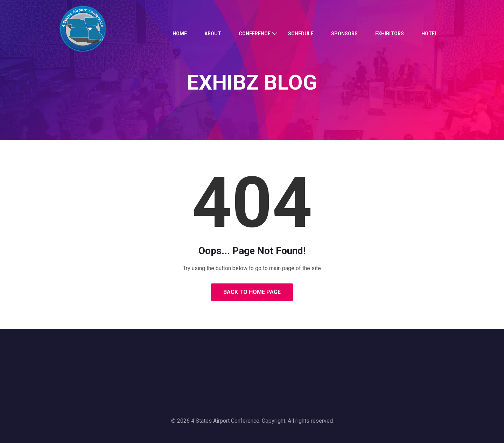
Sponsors (344, 34)
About (213, 34)
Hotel (429, 34)
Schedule (301, 34)
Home (180, 34)
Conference (255, 34)
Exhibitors (390, 34)
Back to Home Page (252, 292)
